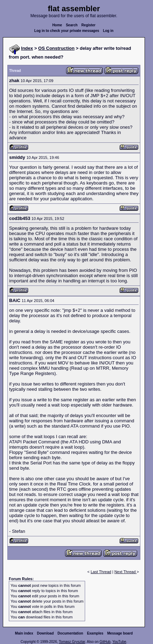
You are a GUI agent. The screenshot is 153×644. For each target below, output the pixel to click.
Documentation (71, 633)
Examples (95, 633)
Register (88, 25)
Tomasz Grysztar (72, 642)
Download (45, 633)
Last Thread (101, 572)
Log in (108, 31)
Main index (24, 633)
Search (72, 25)
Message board (120, 633)
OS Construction (56, 48)
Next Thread (125, 572)
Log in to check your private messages (67, 31)
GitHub (105, 642)
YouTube (119, 642)
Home (57, 25)
